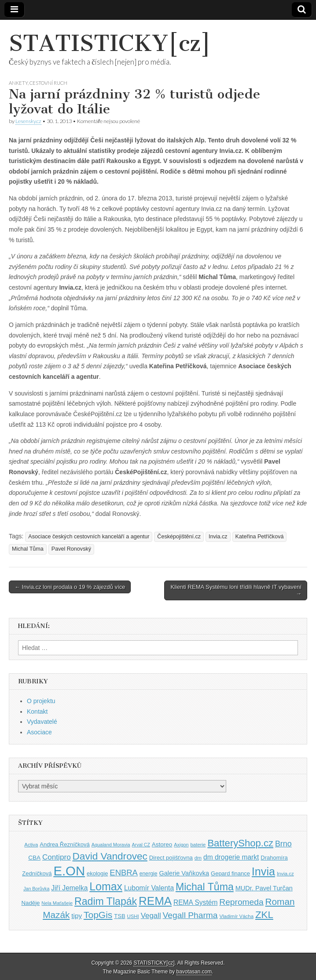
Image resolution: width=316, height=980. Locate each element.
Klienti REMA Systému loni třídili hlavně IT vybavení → (236, 590)
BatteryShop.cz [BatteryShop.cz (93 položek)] (240, 843)
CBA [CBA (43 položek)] (34, 858)
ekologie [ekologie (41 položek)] (97, 873)
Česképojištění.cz (179, 537)
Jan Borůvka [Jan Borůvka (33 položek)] (36, 889)
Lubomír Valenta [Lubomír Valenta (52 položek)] (149, 888)
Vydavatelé (42, 722)
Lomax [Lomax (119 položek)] (106, 886)
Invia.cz (218, 537)
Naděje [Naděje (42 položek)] (30, 903)
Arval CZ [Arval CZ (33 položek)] (141, 845)
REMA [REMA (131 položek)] (155, 901)
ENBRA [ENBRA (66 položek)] (124, 873)
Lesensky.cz (28, 121)
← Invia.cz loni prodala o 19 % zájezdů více (70, 587)
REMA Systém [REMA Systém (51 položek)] (195, 902)
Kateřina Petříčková (260, 537)
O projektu (41, 701)
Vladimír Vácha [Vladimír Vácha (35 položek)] (236, 916)
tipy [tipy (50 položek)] (77, 916)
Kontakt (37, 711)
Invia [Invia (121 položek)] (263, 871)
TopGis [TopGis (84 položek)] (98, 915)
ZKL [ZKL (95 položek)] (264, 915)
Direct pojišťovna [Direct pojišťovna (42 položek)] (171, 858)
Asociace (39, 732)
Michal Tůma (28, 549)
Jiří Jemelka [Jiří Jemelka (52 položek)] (69, 888)
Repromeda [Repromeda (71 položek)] (241, 902)
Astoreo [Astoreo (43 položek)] (162, 844)
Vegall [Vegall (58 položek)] (151, 916)
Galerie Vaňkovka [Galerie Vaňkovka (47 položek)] (184, 873)
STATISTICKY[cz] (110, 43)
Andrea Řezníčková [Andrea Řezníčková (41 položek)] (64, 844)
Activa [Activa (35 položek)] (31, 845)
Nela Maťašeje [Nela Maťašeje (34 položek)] (57, 903)
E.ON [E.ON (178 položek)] (69, 871)
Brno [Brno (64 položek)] (283, 844)
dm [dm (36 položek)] (198, 858)
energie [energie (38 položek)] (149, 874)
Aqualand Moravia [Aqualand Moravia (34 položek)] (111, 845)
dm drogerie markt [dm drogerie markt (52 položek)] (231, 857)
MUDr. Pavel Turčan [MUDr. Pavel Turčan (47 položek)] (264, 888)
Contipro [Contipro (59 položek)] (57, 857)
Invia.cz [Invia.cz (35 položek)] (285, 874)
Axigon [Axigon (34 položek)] (181, 845)
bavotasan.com (194, 972)
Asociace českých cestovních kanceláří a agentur (89, 537)
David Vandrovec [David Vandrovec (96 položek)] (110, 856)
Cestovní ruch (48, 83)
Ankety (18, 83)
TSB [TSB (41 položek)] (119, 916)
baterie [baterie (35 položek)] (198, 845)
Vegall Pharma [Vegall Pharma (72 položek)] (190, 915)
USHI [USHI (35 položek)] (133, 916)
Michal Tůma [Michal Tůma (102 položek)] (205, 887)
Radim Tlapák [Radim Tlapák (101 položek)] (106, 901)
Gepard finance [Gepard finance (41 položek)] (230, 873)
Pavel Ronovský (71, 549)
